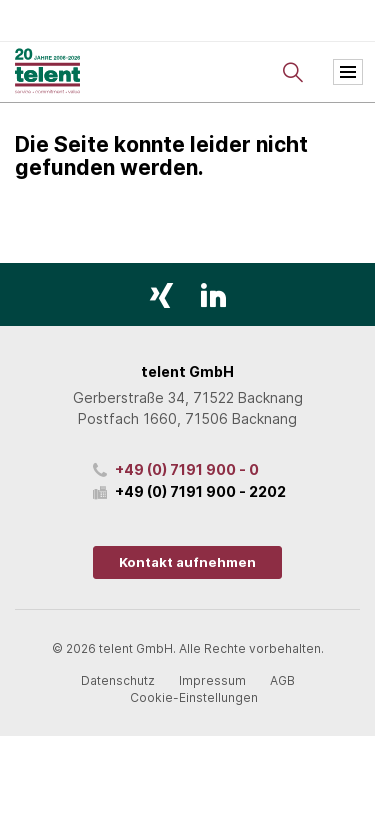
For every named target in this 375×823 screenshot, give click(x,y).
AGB (282, 680)
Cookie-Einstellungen (194, 697)
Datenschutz (118, 680)
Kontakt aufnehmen (187, 562)
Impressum (212, 680)
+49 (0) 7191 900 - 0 (187, 469)
